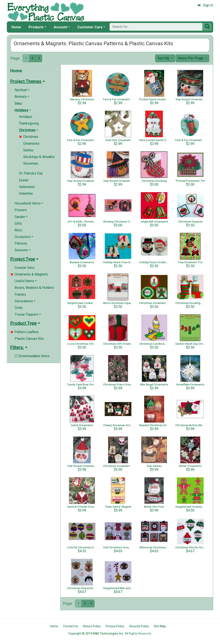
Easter (24, 180)
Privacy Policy (115, 626)
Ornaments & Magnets (29, 274)
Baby (18, 103)
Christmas (29, 137)
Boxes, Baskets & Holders (34, 288)
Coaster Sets (24, 268)
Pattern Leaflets (25, 332)
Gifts (18, 223)
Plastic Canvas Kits (29, 339)
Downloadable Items (32, 356)
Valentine (26, 193)
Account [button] (60, 27)
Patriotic (21, 243)
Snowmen (31, 163)
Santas (28, 150)
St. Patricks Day (31, 173)
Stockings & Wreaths (39, 157)
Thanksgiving (29, 123)
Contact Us (71, 626)
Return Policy (92, 626)
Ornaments (31, 144)
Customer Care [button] (90, 27)
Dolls (19, 308)
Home (16, 27)
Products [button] (36, 27)
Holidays (26, 117)
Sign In (205, 5)
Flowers (21, 210)
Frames (20, 294)
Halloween (27, 187)
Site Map (160, 626)
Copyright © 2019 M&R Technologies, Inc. (96, 633)
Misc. (19, 230)
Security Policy (139, 626)
